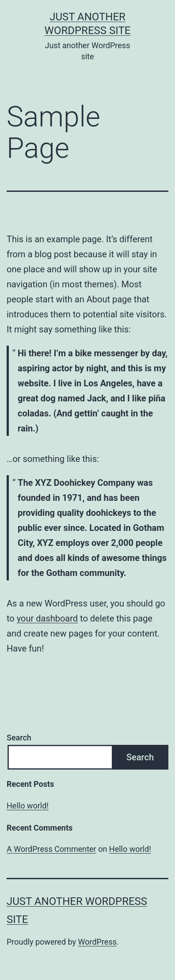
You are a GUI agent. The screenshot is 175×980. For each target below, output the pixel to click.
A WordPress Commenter (51, 849)
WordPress (97, 942)
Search (19, 738)
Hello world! (28, 806)
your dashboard (47, 618)
